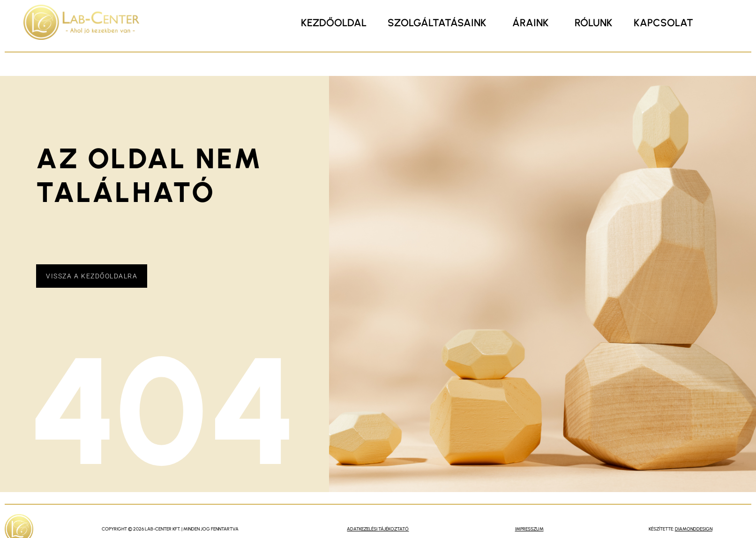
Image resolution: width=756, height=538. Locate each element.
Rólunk (594, 23)
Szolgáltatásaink (437, 23)
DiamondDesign (694, 529)
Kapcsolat (663, 23)
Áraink (531, 23)
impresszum (529, 529)
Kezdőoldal (334, 23)
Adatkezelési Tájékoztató (378, 529)
